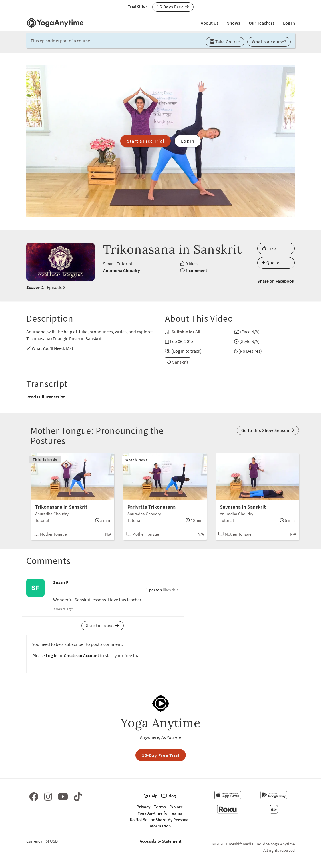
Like (269, 248)
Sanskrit (178, 362)
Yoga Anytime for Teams (160, 813)
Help (151, 796)
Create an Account (81, 655)
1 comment (196, 270)
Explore (176, 807)
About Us (210, 23)
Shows (234, 23)
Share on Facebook (276, 281)
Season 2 (35, 287)
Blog (169, 796)
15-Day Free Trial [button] (161, 755)
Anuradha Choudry (122, 270)
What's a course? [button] (269, 42)
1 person (154, 590)
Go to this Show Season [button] (268, 430)
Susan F (61, 582)
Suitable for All (186, 332)
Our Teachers (262, 23)
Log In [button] (188, 141)
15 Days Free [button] (173, 7)
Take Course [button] (225, 42)
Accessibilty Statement (160, 841)
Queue (271, 263)
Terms (160, 807)
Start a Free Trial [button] (145, 141)
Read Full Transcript (46, 397)
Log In (289, 23)
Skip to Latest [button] (103, 625)
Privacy (143, 807)
